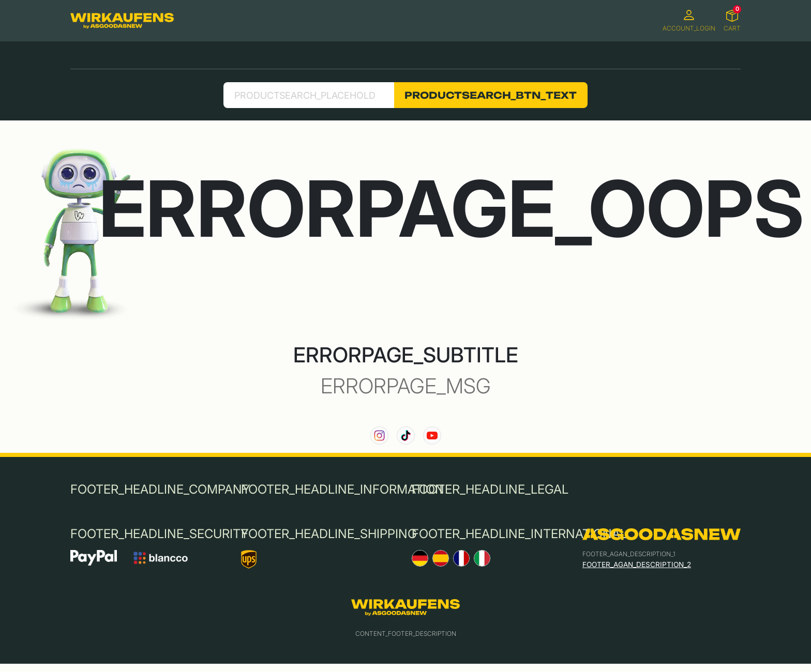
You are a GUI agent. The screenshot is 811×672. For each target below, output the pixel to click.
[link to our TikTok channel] (406, 436)
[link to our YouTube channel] (432, 436)
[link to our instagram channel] (379, 436)
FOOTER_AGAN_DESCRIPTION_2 (637, 564)
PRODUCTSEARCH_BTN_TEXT (491, 95)
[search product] (309, 95)
